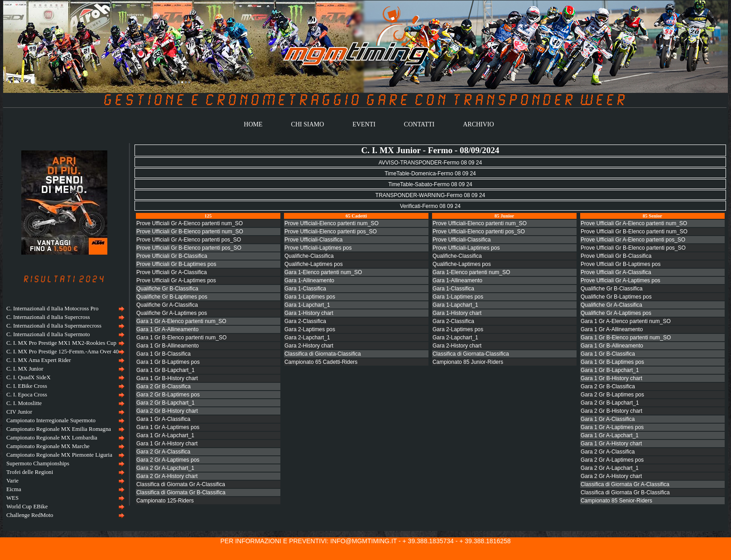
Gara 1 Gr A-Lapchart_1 (165, 435)
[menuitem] (64, 309)
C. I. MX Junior (25, 369)
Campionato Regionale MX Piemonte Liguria (59, 455)
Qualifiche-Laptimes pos (314, 264)
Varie (12, 481)
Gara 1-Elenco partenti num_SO (323, 272)
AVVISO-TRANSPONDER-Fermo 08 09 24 (430, 163)
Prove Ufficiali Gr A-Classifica (172, 272)
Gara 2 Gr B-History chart (167, 411)
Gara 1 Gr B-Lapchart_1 (166, 370)
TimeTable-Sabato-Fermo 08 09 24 (430, 184)
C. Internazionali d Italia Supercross (48, 317)
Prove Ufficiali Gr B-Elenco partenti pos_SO (189, 248)
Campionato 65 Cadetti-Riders (321, 362)
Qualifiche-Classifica (309, 256)
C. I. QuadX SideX (29, 377)
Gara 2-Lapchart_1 (307, 338)
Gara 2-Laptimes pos (310, 329)
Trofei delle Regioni (30, 472)
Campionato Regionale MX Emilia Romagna (59, 429)
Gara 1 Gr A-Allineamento (167, 329)
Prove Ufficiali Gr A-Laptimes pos (176, 280)
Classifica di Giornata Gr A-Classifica (181, 484)
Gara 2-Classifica (305, 321)
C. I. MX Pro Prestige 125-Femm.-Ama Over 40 (63, 352)
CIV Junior (19, 412)
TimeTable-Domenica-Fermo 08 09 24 (430, 174)
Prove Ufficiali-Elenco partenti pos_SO (331, 232)
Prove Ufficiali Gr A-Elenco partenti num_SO (190, 223)
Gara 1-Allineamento (309, 280)
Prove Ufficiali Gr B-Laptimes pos (176, 264)
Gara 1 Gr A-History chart (167, 444)
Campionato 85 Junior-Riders (468, 362)
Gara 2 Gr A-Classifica (163, 452)
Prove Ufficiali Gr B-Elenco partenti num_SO (190, 232)
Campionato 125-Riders (165, 501)
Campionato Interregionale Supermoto (51, 420)
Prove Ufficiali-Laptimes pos (318, 248)
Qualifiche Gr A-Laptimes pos (172, 313)
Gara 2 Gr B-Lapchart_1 (166, 403)
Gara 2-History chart (309, 346)
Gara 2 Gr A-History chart (167, 476)
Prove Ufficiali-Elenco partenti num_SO (332, 223)
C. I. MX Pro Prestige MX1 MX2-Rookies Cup (61, 343)
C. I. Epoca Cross (27, 395)
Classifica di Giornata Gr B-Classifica (181, 492)
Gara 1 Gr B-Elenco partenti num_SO (181, 338)
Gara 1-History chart (309, 313)
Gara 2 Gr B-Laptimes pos (168, 395)
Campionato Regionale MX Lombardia (52, 438)
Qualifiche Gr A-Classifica (167, 305)
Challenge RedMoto (30, 515)
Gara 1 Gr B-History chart (167, 378)
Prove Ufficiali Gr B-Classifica (172, 256)
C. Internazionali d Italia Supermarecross (54, 326)
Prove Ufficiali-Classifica (313, 240)
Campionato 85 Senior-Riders (616, 501)
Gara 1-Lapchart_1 (307, 305)
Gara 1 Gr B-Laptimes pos (168, 362)
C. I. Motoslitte (24, 403)
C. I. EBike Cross (27, 386)
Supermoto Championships (38, 463)
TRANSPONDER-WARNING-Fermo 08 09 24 (430, 195)
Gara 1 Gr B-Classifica (164, 354)
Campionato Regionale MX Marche (48, 446)
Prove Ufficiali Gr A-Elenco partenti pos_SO (189, 240)
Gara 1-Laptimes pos (310, 297)
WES (12, 498)
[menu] (64, 412)
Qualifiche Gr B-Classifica (167, 289)
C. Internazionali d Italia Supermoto (48, 334)
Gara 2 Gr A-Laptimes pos (168, 460)
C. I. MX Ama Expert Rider (39, 360)
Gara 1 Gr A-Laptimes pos (168, 427)
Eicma (14, 489)
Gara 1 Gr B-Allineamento (168, 346)
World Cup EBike (27, 507)
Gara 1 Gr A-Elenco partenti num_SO (181, 321)
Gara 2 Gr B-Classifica (164, 386)
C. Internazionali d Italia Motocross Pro (52, 309)
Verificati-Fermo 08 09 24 (430, 206)
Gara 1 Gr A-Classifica (163, 419)
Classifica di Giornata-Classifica (323, 354)
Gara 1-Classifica (305, 289)
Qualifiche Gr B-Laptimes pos (172, 297)
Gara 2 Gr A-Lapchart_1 (165, 468)
